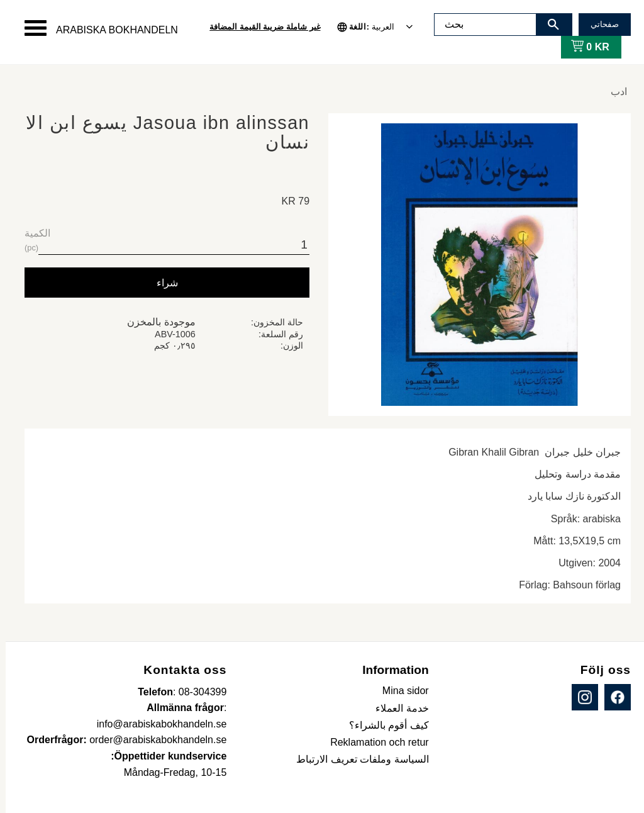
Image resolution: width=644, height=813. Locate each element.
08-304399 (197, 692)
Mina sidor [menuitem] (400, 691)
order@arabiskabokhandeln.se (152, 740)
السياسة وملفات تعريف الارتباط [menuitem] (357, 759)
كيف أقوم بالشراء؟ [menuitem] (383, 725)
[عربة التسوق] (582, 47)
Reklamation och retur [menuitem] (374, 742)
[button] (30, 28)
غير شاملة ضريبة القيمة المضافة (259, 27)
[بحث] (548, 25)
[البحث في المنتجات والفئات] (480, 25)
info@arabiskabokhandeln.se (156, 724)
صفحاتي (599, 24)
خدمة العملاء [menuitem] (396, 708)
